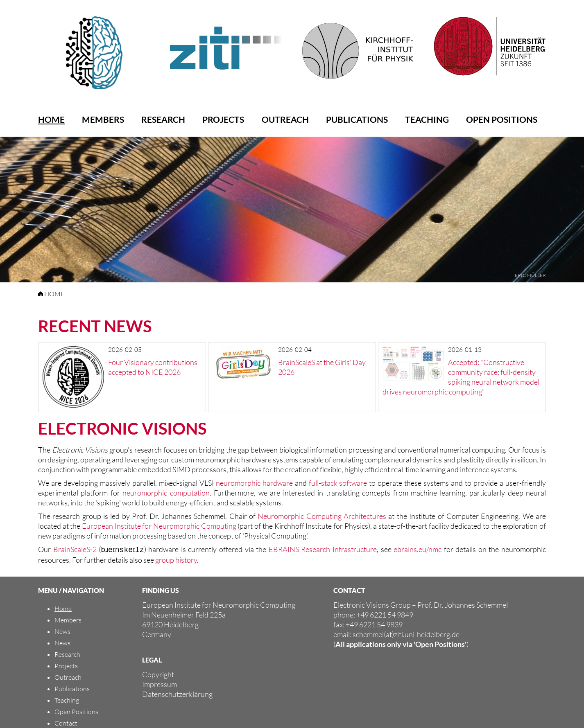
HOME (51, 294)
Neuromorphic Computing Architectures (322, 516)
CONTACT (349, 589)
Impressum (160, 683)
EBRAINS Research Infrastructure (325, 549)
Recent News (95, 326)
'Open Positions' (440, 643)
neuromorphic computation (166, 493)
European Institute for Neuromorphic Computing (159, 526)
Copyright (158, 674)
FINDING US (161, 589)
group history (176, 559)
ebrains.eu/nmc (419, 549)
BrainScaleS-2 (75, 549)
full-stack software (338, 483)
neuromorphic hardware (254, 483)
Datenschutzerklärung (177, 693)
